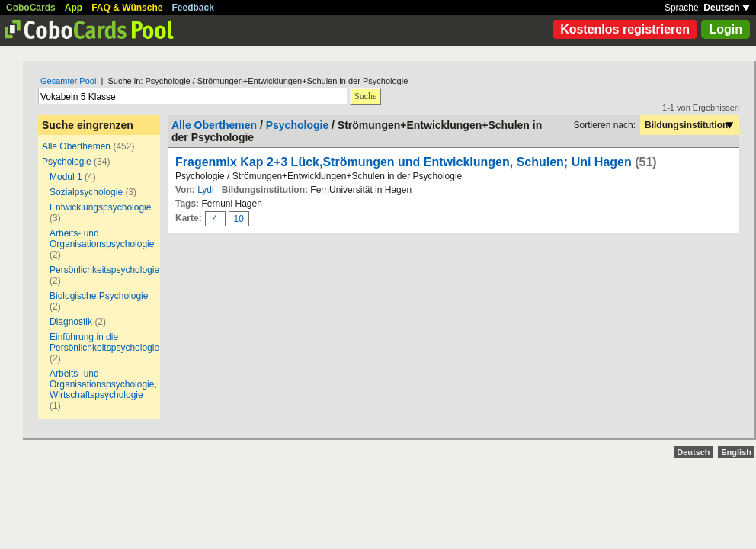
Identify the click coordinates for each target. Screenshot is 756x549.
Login (726, 29)
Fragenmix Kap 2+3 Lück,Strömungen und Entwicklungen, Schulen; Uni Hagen (405, 162)
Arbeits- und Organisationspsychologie (102, 239)
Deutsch (727, 8)
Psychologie (67, 162)
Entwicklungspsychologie (100, 207)
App (74, 8)
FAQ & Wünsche (127, 8)
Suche (365, 96)
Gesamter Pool (68, 81)
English (736, 452)
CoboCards (31, 8)
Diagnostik (71, 322)
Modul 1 (66, 177)
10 (239, 219)
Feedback (193, 8)
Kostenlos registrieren (625, 29)
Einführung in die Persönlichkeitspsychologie (104, 342)
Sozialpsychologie (86, 192)
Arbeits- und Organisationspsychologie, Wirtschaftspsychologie (103, 384)
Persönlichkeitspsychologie (104, 270)
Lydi (206, 190)
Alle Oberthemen (76, 146)
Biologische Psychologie (99, 296)
